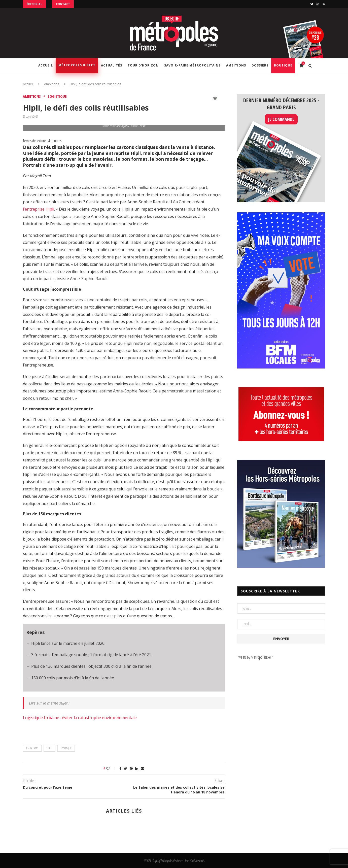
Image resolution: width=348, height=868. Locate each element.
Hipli (49, 748)
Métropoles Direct (77, 65)
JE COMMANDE (281, 119)
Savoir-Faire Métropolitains (192, 65)
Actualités (112, 65)
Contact (63, 4)
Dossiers (260, 65)
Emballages (32, 748)
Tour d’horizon (143, 65)
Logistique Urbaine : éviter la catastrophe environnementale (80, 718)
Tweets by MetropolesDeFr (255, 657)
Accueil (46, 65)
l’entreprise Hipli (39, 209)
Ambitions (236, 65)
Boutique (283, 65)
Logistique (57, 96)
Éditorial (34, 4)
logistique (66, 748)
